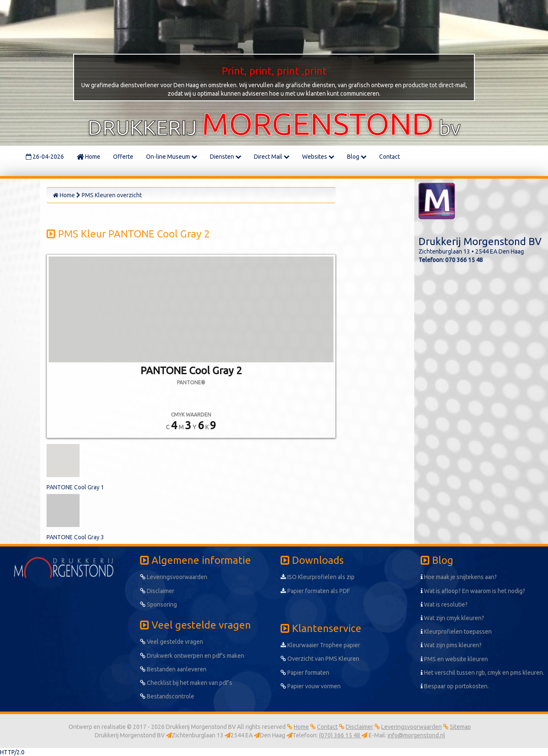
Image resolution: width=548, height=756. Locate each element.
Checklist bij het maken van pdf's (186, 683)
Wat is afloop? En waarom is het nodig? (473, 591)
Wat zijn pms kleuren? (451, 645)
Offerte (123, 157)
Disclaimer (157, 591)
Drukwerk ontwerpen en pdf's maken (192, 656)
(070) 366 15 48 (340, 735)
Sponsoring (158, 604)
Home (88, 157)
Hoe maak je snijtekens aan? (459, 577)
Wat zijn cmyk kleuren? (452, 618)
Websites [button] (318, 157)
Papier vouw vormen (311, 686)
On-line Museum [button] (172, 157)
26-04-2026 (45, 157)
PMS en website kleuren (454, 659)
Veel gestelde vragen (172, 642)
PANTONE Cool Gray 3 (75, 537)
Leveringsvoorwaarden (174, 577)
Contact (390, 157)
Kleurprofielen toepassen (456, 632)
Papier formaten (305, 673)
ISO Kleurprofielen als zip (318, 577)
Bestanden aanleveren (173, 669)
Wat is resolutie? (444, 604)
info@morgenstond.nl (416, 735)
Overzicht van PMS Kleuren (320, 659)
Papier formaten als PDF (315, 591)
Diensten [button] (226, 157)
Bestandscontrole (167, 696)
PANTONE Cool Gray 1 (75, 487)
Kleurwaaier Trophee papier (320, 645)
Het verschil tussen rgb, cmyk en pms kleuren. (482, 673)
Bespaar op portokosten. (455, 686)
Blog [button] (357, 157)
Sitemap (460, 727)
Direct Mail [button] (272, 157)
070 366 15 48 (464, 260)
